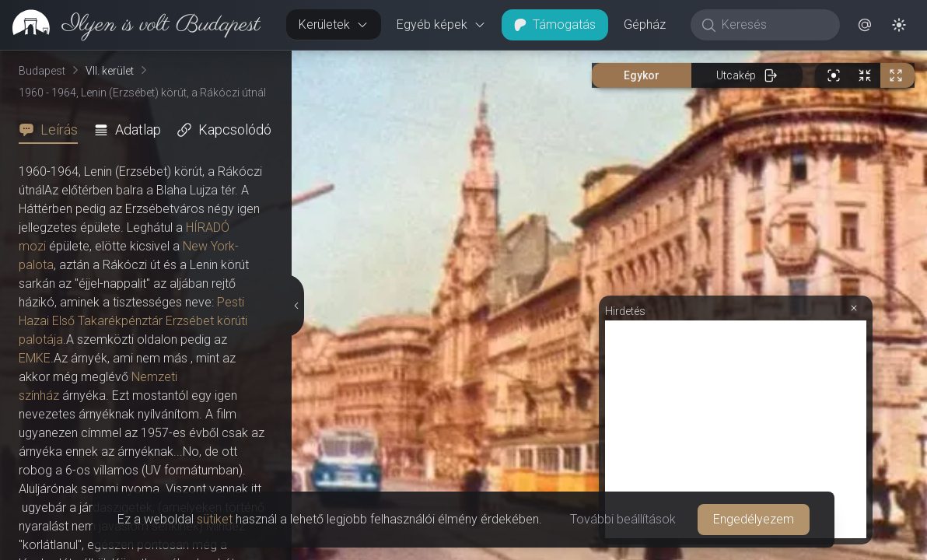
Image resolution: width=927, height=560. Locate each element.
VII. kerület (110, 71)
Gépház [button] (645, 24)
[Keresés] (773, 25)
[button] (865, 25)
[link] (130, 25)
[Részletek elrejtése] (297, 306)
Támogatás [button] (555, 24)
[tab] (53, 130)
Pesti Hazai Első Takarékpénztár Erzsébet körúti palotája (133, 321)
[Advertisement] (736, 429)
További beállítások (623, 519)
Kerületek (334, 24)
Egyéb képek (441, 24)
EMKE (35, 358)
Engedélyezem (754, 519)
